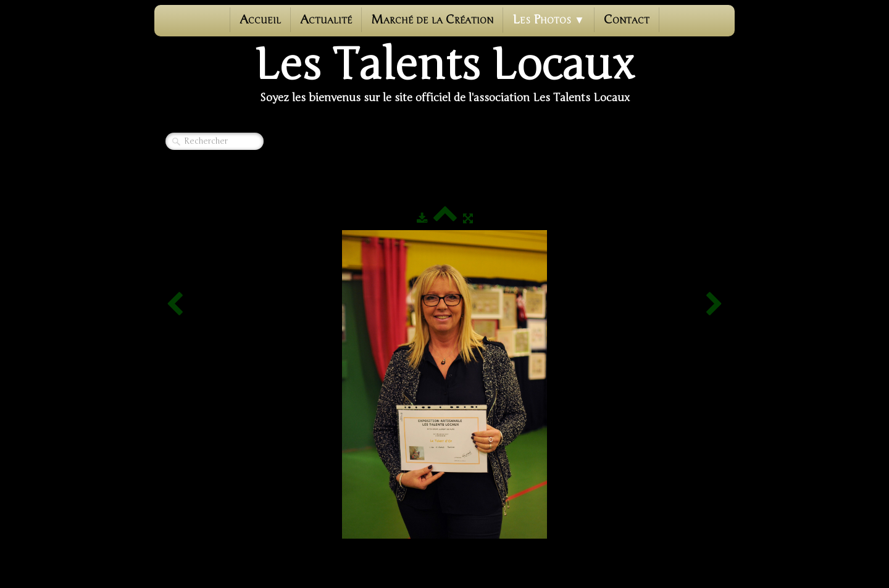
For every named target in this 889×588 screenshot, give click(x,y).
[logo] (444, 75)
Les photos (549, 19)
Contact (627, 19)
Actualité (326, 19)
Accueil (260, 19)
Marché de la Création (432, 19)
